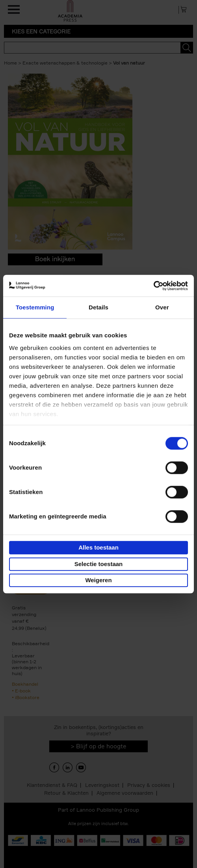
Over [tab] (162, 307)
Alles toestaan (98, 547)
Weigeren (98, 580)
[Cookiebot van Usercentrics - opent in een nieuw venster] (153, 286)
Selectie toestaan (99, 564)
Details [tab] (98, 307)
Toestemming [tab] (35, 307)
